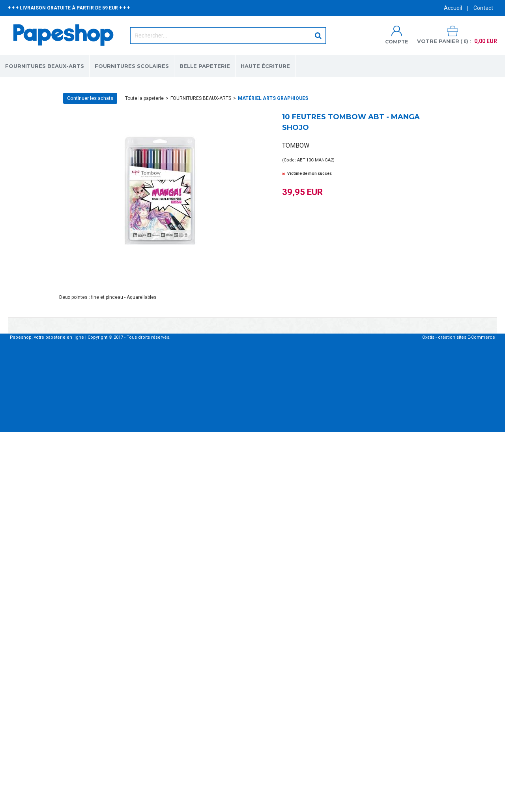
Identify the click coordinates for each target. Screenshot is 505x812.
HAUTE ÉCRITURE (265, 66)
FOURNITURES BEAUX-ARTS (45, 66)
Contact (483, 8)
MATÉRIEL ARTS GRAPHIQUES (273, 98)
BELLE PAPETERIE (205, 66)
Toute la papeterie (144, 98)
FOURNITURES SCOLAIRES (132, 66)
